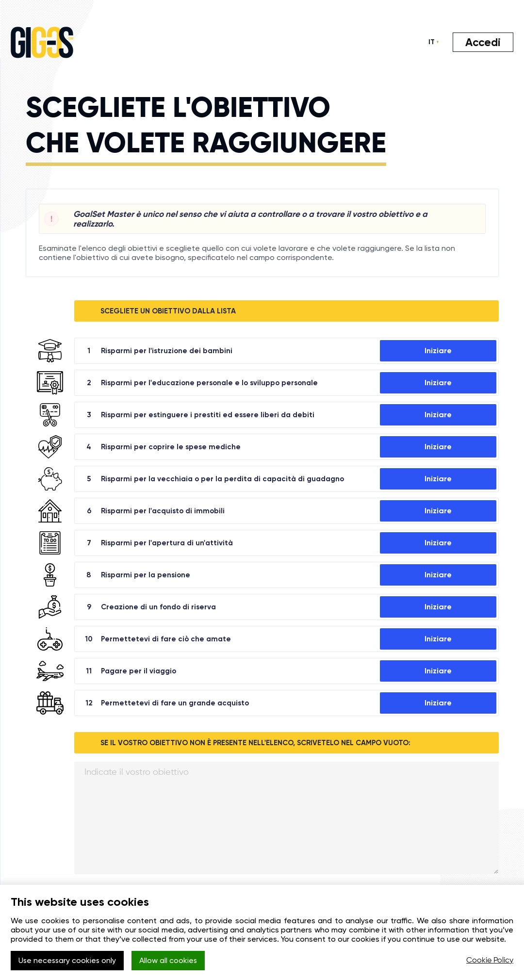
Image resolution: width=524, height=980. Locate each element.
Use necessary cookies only (68, 961)
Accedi (483, 42)
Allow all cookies (171, 961)
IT (431, 42)
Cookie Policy (490, 961)
